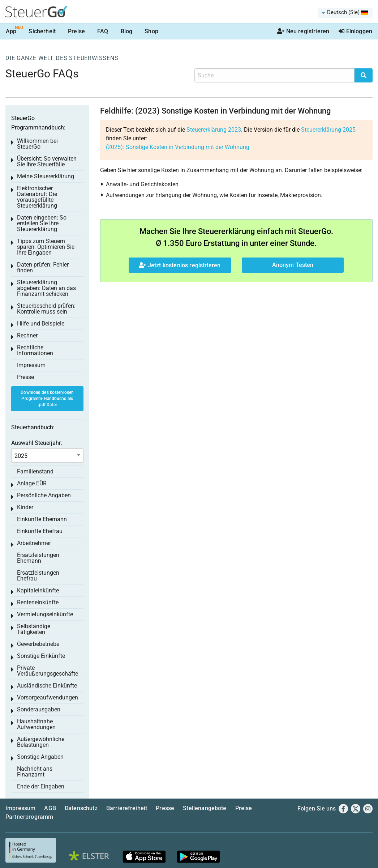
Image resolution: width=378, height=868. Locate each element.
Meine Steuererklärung (46, 176)
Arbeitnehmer (34, 543)
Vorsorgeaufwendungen (48, 697)
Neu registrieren (303, 31)
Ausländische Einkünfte (47, 686)
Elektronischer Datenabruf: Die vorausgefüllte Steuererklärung (37, 197)
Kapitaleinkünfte (38, 590)
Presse (25, 377)
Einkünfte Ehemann (42, 519)
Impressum (31, 365)
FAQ (103, 31)
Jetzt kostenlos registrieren (180, 265)
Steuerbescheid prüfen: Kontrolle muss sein (46, 309)
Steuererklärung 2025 (328, 130)
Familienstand (35, 471)
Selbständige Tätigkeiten (34, 629)
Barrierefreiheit (127, 808)
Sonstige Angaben (40, 757)
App (11, 31)
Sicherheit (42, 31)
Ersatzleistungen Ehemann (38, 558)
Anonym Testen (293, 265)
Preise (76, 31)
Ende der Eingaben (41, 786)
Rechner (27, 335)
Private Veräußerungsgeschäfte (48, 671)
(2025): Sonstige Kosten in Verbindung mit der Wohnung (178, 147)
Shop (151, 31)
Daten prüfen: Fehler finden (43, 267)
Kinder (25, 507)
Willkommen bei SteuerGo (37, 144)
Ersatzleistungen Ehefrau (38, 576)
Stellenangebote (205, 808)
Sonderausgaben (39, 709)
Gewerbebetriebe (38, 644)
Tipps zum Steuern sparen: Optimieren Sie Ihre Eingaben (46, 247)
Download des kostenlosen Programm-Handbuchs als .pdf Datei (47, 399)
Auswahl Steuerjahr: (37, 443)
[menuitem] (345, 13)
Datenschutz (81, 808)
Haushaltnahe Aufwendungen (36, 724)
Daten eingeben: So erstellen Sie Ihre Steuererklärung (42, 223)
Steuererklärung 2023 (214, 130)
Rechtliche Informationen (35, 350)
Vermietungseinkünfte (45, 614)
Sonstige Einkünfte (41, 656)
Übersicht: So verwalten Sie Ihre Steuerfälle (47, 161)
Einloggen (355, 31)
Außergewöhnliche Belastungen (41, 742)
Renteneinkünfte (38, 602)
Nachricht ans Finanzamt (35, 772)
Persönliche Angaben (44, 495)
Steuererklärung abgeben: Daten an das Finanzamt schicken (46, 288)
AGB (50, 808)
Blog (127, 31)
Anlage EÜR (32, 483)
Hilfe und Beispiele (41, 324)
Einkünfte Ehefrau (40, 531)
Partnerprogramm (29, 817)
